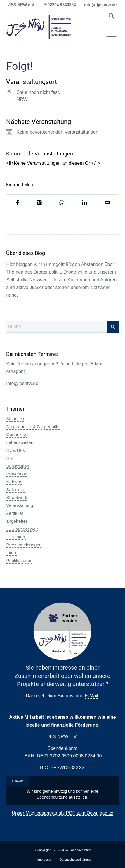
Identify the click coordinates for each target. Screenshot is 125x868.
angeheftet (17, 521)
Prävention (17, 474)
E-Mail (91, 696)
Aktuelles (15, 419)
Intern (12, 553)
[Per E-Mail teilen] (107, 203)
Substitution (18, 466)
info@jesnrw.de (22, 383)
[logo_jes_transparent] (51, 27)
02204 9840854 (62, 5)
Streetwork (17, 497)
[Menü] (111, 34)
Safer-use (16, 490)
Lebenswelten (20, 442)
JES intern (16, 537)
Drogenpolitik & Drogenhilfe (33, 427)
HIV (10, 458)
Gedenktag (17, 434)
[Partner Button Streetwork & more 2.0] (62, 631)
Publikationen (19, 560)
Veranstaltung (20, 505)
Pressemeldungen (24, 545)
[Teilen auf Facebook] (17, 203)
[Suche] (111, 17)
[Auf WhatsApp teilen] (62, 203)
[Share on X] (39, 203)
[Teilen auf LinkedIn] (85, 203)
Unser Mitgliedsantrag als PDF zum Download (59, 813)
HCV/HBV (16, 450)
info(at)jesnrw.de (100, 5)
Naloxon (14, 482)
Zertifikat (15, 513)
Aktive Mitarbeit (26, 717)
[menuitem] (111, 17)
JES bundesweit (22, 529)
